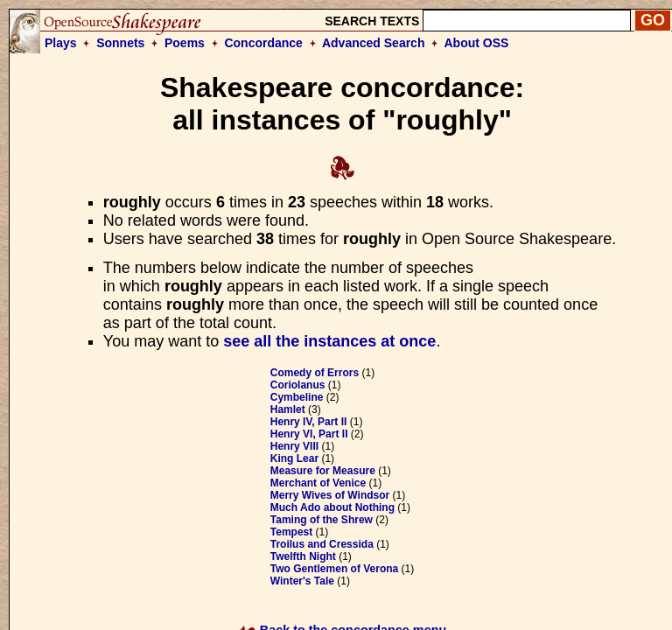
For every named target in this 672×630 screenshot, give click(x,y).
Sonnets (120, 43)
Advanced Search (374, 43)
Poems (185, 43)
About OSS (477, 43)
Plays (61, 43)
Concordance (263, 43)
